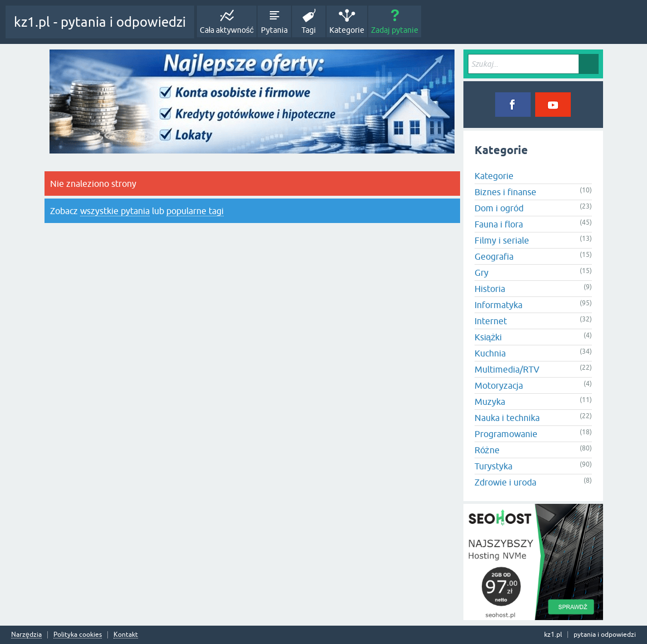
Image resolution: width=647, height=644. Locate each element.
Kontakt (126, 635)
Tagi (309, 30)
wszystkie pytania (115, 211)
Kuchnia (490, 353)
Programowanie (506, 434)
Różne (487, 450)
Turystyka (493, 466)
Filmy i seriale (502, 240)
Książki (488, 337)
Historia (490, 289)
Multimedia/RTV (507, 369)
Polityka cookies (78, 635)
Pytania (274, 30)
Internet (491, 321)
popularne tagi (195, 211)
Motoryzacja (499, 385)
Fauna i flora (499, 224)
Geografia (494, 256)
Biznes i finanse (505, 192)
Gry (481, 273)
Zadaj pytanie (395, 30)
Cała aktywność (227, 30)
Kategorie (347, 30)
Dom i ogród (499, 208)
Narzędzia (26, 635)
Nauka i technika (507, 418)
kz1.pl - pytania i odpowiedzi (100, 22)
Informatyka (498, 305)
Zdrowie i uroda (505, 482)
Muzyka (490, 402)
